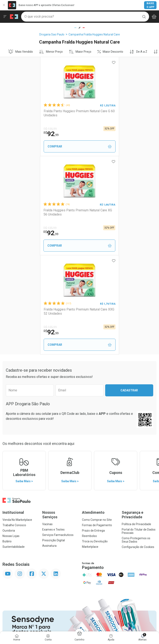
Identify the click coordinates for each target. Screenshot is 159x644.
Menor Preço (51, 52)
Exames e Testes (53, 430)
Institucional (13, 413)
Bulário (7, 442)
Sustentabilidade (14, 448)
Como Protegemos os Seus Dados (136, 441)
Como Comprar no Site (97, 421)
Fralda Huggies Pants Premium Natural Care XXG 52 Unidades (76, 212)
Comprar (41, 147)
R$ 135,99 (13, 129)
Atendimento (93, 413)
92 (14, 134)
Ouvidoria (9, 431)
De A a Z (138, 52)
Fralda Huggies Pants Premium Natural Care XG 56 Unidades (117, 113)
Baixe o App (150, 5)
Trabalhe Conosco (14, 426)
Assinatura (49, 447)
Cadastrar (129, 291)
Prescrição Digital (54, 441)
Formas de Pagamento (97, 426)
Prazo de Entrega (93, 431)
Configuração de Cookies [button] (138, 448)
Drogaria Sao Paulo (52, 34)
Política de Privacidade (136, 425)
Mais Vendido (20, 52)
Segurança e (139, 416)
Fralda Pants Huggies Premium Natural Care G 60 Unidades (40, 113)
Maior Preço (80, 52)
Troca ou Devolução (95, 442)
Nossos (60, 416)
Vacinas (47, 425)
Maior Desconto (110, 52)
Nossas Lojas (11, 437)
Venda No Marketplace (17, 421)
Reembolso (89, 437)
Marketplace (90, 448)
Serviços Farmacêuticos (58, 436)
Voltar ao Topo (80, 572)
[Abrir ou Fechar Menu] (5, 17)
